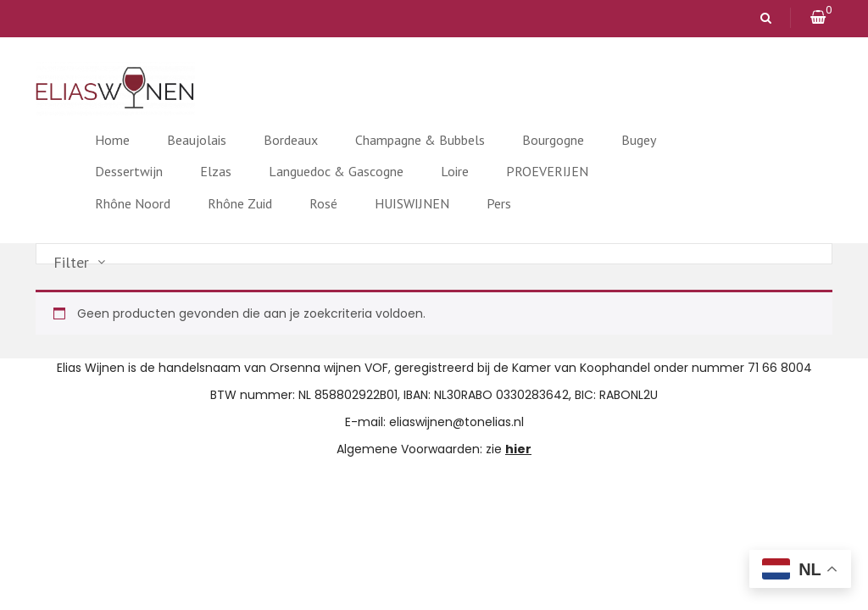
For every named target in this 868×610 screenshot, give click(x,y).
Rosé (323, 203)
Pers (499, 203)
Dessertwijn (129, 171)
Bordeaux (291, 140)
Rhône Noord (133, 203)
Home (112, 140)
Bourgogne (553, 140)
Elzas (216, 171)
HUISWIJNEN (412, 203)
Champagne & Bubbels (420, 140)
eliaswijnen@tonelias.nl (456, 422)
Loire (455, 171)
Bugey (639, 140)
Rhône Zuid (240, 203)
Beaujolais (197, 140)
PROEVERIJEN (547, 171)
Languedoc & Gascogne (336, 171)
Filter (71, 263)
